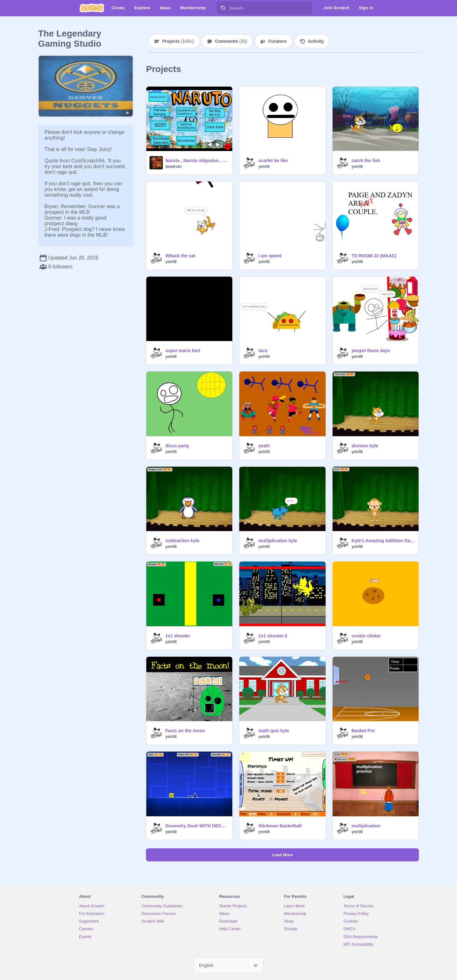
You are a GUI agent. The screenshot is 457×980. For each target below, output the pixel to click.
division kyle (365, 446)
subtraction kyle (182, 541)
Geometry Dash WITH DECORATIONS (197, 826)
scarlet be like (273, 161)
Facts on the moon (185, 731)
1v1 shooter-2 (273, 636)
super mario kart (183, 351)
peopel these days (371, 351)
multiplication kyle (278, 541)
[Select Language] (228, 965)
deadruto (173, 167)
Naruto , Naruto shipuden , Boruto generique (197, 161)
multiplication (366, 826)
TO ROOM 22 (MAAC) (374, 256)
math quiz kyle (274, 731)
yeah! (264, 446)
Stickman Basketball (280, 826)
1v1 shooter (178, 636)
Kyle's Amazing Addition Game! (383, 541)
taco (263, 351)
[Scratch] (92, 8)
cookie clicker (366, 636)
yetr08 (264, 167)
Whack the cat (180, 256)
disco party (177, 446)
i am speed (270, 256)
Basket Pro (363, 731)
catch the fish (366, 161)
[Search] (223, 8)
